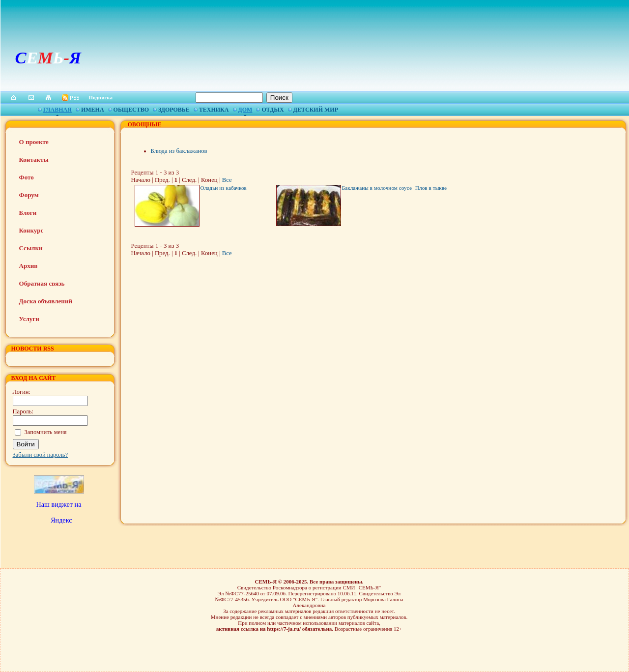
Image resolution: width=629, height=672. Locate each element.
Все (227, 180)
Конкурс (31, 230)
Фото (27, 177)
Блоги (28, 213)
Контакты (34, 160)
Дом (245, 110)
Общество (131, 110)
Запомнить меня (46, 432)
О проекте (34, 142)
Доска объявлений (46, 301)
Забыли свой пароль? (41, 455)
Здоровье (174, 110)
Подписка (101, 97)
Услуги (29, 319)
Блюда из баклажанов (179, 151)
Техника (214, 110)
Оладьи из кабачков (224, 188)
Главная (57, 110)
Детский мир (316, 110)
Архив (29, 266)
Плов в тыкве (431, 188)
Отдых (272, 110)
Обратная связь (42, 283)
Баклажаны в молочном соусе (377, 188)
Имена (93, 110)
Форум (29, 195)
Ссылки (31, 248)
